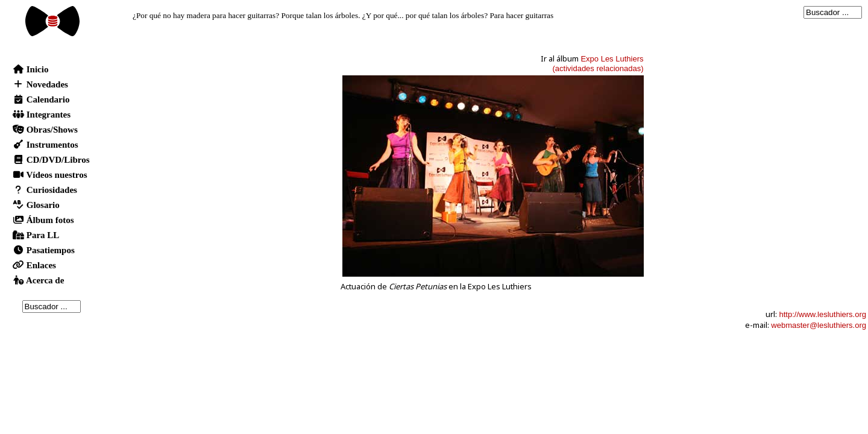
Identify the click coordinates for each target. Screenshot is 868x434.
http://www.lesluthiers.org (822, 314)
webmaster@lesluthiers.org (819, 325)
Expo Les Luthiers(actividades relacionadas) (598, 64)
